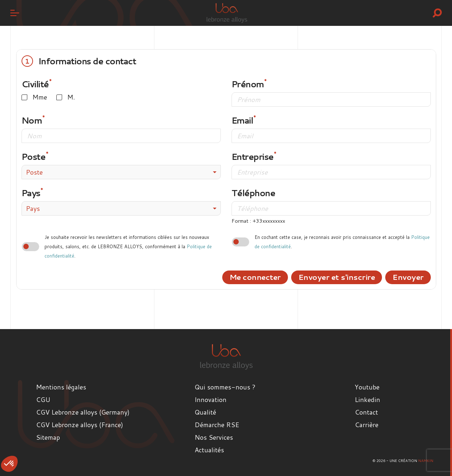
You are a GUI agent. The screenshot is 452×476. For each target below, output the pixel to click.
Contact (366, 412)
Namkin (426, 461)
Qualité (205, 412)
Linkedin (367, 399)
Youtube (367, 387)
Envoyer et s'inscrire (337, 277)
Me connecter (255, 277)
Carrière (367, 425)
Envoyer (408, 277)
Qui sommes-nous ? (225, 387)
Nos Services (214, 437)
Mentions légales (61, 387)
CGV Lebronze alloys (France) (80, 425)
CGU (43, 399)
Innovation (211, 399)
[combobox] (121, 172)
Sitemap (48, 437)
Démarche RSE (217, 425)
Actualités (209, 450)
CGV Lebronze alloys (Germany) (83, 412)
